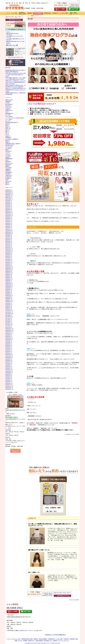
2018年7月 (8, 300)
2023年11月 (8, 214)
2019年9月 (8, 288)
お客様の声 (55, 13)
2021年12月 (8, 249)
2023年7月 (8, 220)
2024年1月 (8, 211)
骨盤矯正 (7, 101)
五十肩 (7, 103)
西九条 (7, 124)
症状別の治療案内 (43, 639)
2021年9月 (8, 253)
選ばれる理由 (22, 13)
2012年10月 (8, 389)
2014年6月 (8, 363)
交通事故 (7, 169)
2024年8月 (8, 202)
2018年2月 (8, 308)
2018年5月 (8, 303)
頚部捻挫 (7, 162)
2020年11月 (8, 268)
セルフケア (8, 147)
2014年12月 (8, 354)
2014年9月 (8, 359)
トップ (8, 13)
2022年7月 (8, 238)
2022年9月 (8, 235)
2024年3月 (8, 208)
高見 (6, 133)
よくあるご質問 (64, 13)
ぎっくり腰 (8, 119)
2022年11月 (8, 232)
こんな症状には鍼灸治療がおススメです (15, 39)
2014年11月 (8, 356)
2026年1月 (8, 190)
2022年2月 (8, 246)
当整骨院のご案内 (74, 639)
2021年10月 (8, 252)
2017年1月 (8, 327)
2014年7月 (8, 362)
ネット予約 (14, 13)
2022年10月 (8, 234)
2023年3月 (8, 226)
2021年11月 (8, 250)
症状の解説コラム (48, 641)
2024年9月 (8, 200)
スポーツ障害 (8, 116)
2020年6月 (8, 276)
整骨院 (7, 157)
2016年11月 (8, 330)
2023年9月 (8, 217)
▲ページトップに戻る (74, 600)
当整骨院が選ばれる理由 (27, 639)
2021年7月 (8, 256)
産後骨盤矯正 (8, 113)
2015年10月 (8, 339)
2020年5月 (8, 277)
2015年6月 (8, 345)
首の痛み (7, 177)
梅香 (6, 125)
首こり (7, 121)
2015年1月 (8, 353)
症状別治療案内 (38, 13)
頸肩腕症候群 (8, 159)
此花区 (7, 136)
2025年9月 (8, 194)
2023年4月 (8, 225)
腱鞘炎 (7, 166)
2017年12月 (8, 311)
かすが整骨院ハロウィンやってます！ (15, 36)
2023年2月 (8, 228)
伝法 (6, 135)
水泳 (6, 112)
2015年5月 (8, 347)
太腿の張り (8, 151)
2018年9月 (8, 297)
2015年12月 (8, 338)
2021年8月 (8, 255)
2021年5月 (8, 259)
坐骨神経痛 (8, 172)
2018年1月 (8, 309)
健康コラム (8, 100)
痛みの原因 (8, 104)
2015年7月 (8, 344)
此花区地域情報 (39, 641)
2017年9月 (8, 315)
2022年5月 (8, 241)
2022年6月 (8, 240)
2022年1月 (8, 247)
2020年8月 (8, 273)
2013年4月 (8, 380)
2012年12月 (8, 386)
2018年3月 (8, 306)
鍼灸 (6, 184)
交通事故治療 (47, 13)
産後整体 (7, 165)
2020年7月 (8, 274)
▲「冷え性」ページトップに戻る (72, 434)
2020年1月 (8, 282)
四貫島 (7, 127)
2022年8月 (8, 237)
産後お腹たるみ (9, 145)
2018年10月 (8, 296)
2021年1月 (8, 265)
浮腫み (7, 142)
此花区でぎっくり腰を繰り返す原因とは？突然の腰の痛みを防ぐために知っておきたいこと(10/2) (15, 90)
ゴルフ (7, 153)
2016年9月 (8, 333)
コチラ (9, 428)
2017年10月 (8, 314)
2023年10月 (8, 216)
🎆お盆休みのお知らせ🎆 (12, 45)
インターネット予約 (16, 639)
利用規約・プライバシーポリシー (61, 641)
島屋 (6, 130)
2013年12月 (8, 371)
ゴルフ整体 (8, 148)
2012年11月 (8, 388)
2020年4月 (8, 279)
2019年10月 (8, 287)
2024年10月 (8, 199)
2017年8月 (8, 317)
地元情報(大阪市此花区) (11, 122)
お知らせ (7, 181)
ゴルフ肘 (7, 156)
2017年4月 (8, 323)
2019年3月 (8, 294)
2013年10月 (8, 373)
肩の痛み (7, 106)
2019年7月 (8, 291)
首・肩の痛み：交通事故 (11, 139)
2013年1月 (8, 385)
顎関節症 (7, 171)
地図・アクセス (11, 414)
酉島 (6, 132)
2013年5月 (8, 379)
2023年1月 (8, 229)
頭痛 (6, 180)
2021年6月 (8, 258)
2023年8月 (8, 219)
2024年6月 (8, 203)
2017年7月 (8, 318)
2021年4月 (8, 261)
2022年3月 (8, 244)
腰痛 (6, 183)
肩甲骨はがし (8, 110)
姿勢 (6, 160)
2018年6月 (8, 302)
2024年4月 (8, 206)
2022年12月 (8, 231)
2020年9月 (8, 271)
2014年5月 (8, 365)
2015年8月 (8, 342)
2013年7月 (8, 376)
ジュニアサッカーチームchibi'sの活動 (14, 118)
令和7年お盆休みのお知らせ (13, 33)
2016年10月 (8, 332)
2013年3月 (8, 382)
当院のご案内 (74, 13)
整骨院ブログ (32, 641)
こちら (20, 394)
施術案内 (30, 13)
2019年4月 (8, 293)
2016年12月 (8, 329)
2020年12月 (8, 267)
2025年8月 (8, 196)
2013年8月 (8, 374)
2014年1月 (8, 369)
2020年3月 (8, 280)
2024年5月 (8, 205)
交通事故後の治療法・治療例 (12, 144)
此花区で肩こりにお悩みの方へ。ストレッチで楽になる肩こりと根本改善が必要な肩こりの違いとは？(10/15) (15, 82)
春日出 (7, 129)
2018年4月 (8, 305)
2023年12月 (8, 212)
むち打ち (7, 154)
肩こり (7, 115)
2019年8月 (8, 290)
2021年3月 (8, 262)
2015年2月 (8, 351)
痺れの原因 (8, 168)
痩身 (6, 150)
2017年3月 (8, 324)
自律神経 (7, 138)
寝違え (7, 141)
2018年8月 (8, 299)
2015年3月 (8, 350)
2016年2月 (8, 336)
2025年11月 (8, 191)
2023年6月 (8, 222)
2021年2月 (8, 264)
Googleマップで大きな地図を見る (56, 635)
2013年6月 (8, 377)
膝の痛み (7, 178)
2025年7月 (8, 197)
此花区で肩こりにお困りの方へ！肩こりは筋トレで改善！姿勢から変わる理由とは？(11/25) (15, 75)
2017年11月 (8, 312)
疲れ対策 (7, 174)
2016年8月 (8, 335)
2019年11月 (8, 285)
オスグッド (8, 107)
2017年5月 (8, 321)
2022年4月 (8, 243)
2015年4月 (8, 348)
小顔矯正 (7, 109)
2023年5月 (8, 223)
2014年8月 (8, 360)
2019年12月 (8, 283)
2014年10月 (8, 357)
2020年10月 (8, 270)
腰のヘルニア (8, 163)
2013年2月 (8, 383)
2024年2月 (8, 209)
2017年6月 (8, 320)
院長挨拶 (25, 641)
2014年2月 (8, 368)
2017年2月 (8, 326)
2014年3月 (8, 366)
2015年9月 (8, 341)
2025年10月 (8, 193)
